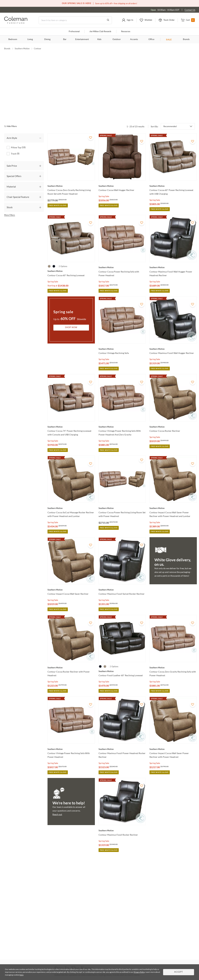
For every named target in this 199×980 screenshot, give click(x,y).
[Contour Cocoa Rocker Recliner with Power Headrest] (71, 651)
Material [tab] (11, 170)
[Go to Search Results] (108, 20)
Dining (47, 39)
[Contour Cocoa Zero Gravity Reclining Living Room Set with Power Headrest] (71, 169)
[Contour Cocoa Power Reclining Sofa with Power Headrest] (122, 251)
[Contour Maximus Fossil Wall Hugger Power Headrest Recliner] (173, 251)
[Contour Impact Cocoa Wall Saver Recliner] (71, 573)
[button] (128, 20)
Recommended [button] (170, 110)
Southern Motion (22, 48)
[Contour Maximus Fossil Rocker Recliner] (122, 814)
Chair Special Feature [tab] (18, 180)
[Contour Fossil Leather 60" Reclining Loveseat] (122, 655)
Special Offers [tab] (14, 159)
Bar (65, 39)
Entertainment (82, 39)
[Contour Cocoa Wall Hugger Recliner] (122, 169)
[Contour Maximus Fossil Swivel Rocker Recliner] (122, 573)
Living (30, 39)
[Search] (75, 20)
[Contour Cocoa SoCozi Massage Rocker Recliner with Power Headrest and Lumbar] (71, 492)
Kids (99, 39)
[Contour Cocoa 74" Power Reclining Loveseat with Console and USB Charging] (71, 410)
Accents (134, 39)
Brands (186, 39)
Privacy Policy (139, 972)
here (22, 975)
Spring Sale (104, 180)
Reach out (57, 798)
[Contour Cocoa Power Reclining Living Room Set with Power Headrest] (122, 492)
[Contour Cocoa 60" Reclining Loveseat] (71, 255)
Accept (179, 972)
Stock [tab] (10, 191)
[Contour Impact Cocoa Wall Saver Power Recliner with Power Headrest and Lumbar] (173, 492)
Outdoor (117, 39)
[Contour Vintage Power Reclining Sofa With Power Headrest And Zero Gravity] (122, 410)
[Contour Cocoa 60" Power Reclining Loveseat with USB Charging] (173, 169)
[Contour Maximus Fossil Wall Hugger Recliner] (173, 332)
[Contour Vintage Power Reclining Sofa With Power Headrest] (71, 733)
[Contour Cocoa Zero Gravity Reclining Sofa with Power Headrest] (173, 651)
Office (151, 39)
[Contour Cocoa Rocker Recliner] (173, 410)
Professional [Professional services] (74, 32)
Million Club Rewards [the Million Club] (100, 32)
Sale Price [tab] (12, 149)
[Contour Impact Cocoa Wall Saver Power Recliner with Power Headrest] (173, 733)
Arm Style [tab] (12, 121)
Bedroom (13, 39)
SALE (169, 39)
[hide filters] (12, 110)
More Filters (10, 198)
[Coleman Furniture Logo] (16, 23)
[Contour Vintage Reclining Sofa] (122, 332)
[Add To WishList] (91, 121)
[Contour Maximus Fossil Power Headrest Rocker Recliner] (122, 733)
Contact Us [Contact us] (190, 10)
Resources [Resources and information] (126, 32)
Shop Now (71, 311)
